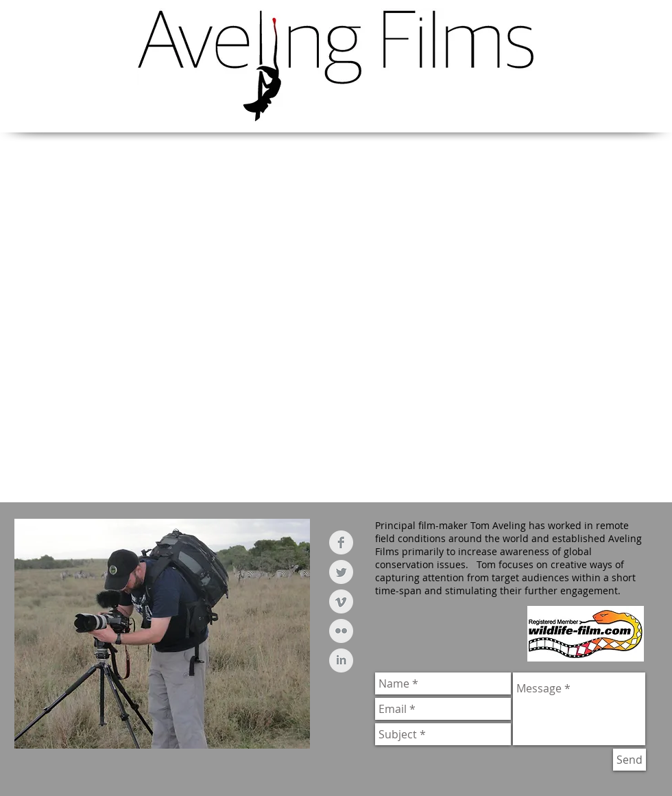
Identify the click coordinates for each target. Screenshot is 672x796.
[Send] (629, 760)
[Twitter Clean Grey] (341, 572)
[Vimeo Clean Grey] (341, 601)
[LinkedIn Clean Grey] (341, 660)
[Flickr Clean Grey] (341, 631)
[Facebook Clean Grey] (341, 542)
